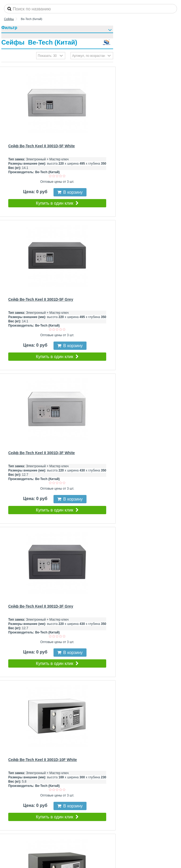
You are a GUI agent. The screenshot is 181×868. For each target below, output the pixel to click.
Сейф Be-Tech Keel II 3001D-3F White (42, 453)
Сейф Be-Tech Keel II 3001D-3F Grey (41, 606)
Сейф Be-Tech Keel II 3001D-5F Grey (41, 299)
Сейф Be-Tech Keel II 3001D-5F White (42, 146)
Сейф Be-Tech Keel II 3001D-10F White (43, 760)
